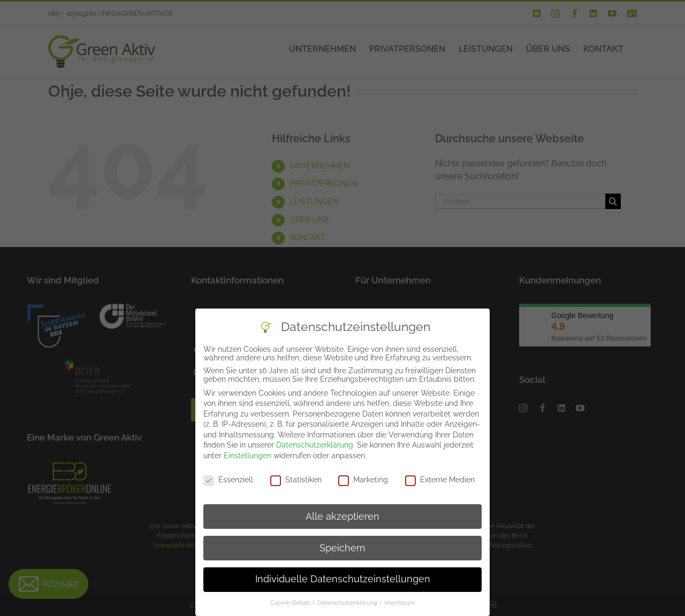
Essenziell (228, 480)
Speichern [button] (342, 548)
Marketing (363, 480)
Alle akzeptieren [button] (342, 517)
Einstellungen (248, 456)
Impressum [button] (399, 603)
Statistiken (296, 480)
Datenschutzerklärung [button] (348, 603)
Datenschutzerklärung (315, 445)
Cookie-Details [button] (291, 603)
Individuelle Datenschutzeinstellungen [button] (343, 579)
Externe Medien (440, 480)
